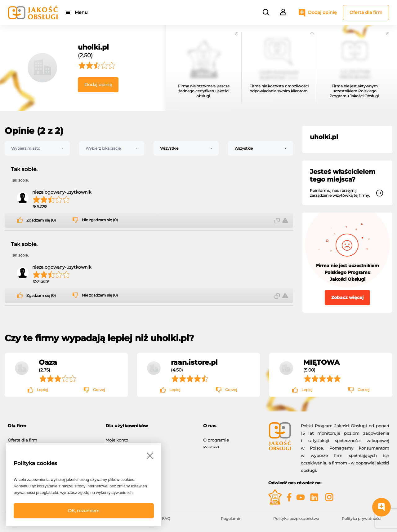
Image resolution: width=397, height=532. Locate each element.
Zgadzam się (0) (41, 220)
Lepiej (42, 390)
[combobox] (37, 148)
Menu (81, 12)
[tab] (52, 426)
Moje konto (117, 437)
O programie (216, 437)
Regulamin (231, 519)
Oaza (48, 362)
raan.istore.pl (194, 362)
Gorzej (99, 390)
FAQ (166, 519)
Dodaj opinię (322, 12)
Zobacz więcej (347, 297)
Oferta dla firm (366, 12)
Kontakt (211, 444)
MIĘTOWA (321, 362)
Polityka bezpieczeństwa (296, 519)
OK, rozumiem (84, 511)
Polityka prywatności (361, 519)
